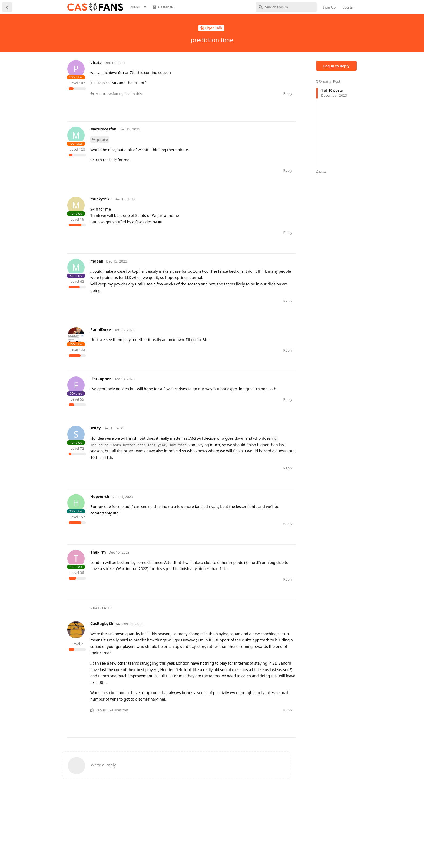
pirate (102, 165)
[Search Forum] (286, 7)
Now (321, 172)
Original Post (328, 81)
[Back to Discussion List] (7, 7)
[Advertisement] (166, 133)
